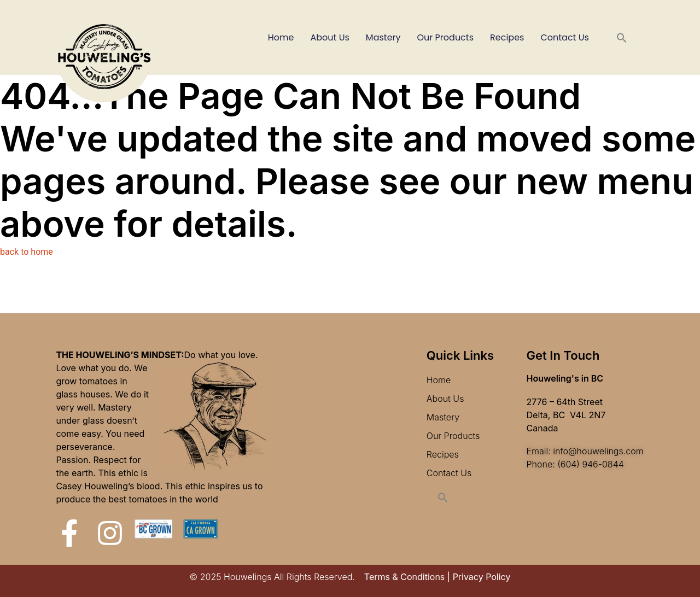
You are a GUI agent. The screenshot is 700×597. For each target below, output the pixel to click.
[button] (622, 38)
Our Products (445, 37)
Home (281, 37)
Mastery (383, 37)
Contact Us (564, 37)
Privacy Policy (482, 577)
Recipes (507, 37)
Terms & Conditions (404, 577)
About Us (330, 37)
